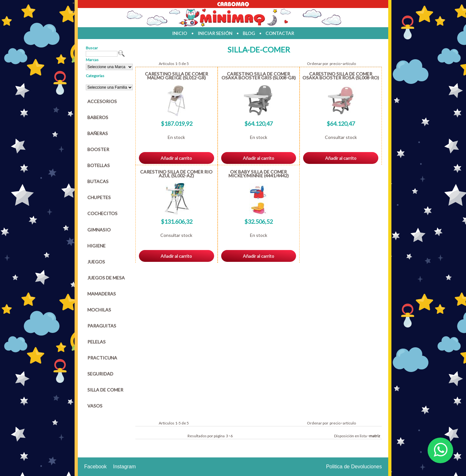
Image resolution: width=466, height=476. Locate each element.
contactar (280, 33)
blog (249, 33)
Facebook (95, 467)
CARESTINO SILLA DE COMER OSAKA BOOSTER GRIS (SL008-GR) (259, 76)
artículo (349, 64)
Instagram (124, 467)
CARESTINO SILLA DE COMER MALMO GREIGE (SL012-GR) (177, 76)
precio (335, 64)
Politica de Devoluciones (354, 467)
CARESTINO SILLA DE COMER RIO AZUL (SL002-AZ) (176, 174)
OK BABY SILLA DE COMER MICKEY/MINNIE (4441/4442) (259, 174)
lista (363, 436)
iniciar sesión (215, 33)
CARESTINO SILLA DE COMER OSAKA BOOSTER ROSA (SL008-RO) (341, 76)
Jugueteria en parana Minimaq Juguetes (233, 18)
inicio (180, 33)
